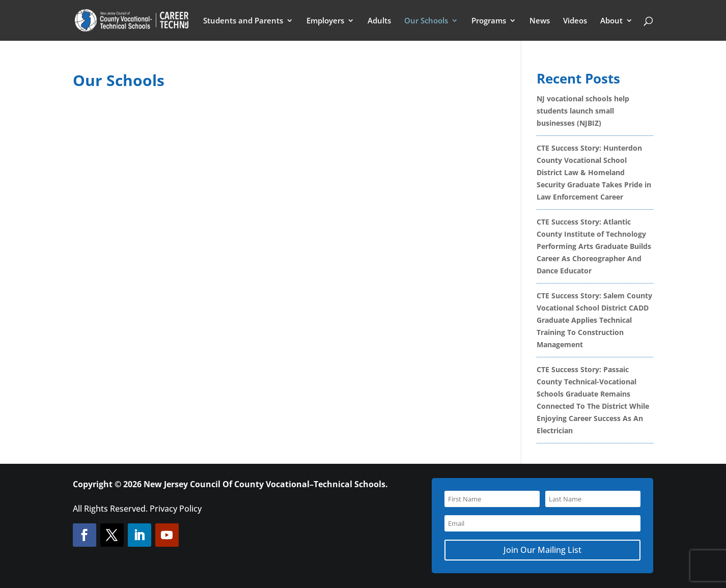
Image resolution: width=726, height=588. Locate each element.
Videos (575, 21)
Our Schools (426, 21)
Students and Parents (243, 21)
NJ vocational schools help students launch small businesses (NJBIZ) (583, 111)
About (611, 21)
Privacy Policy (176, 509)
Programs (489, 21)
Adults (379, 21)
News (540, 21)
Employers (325, 21)
